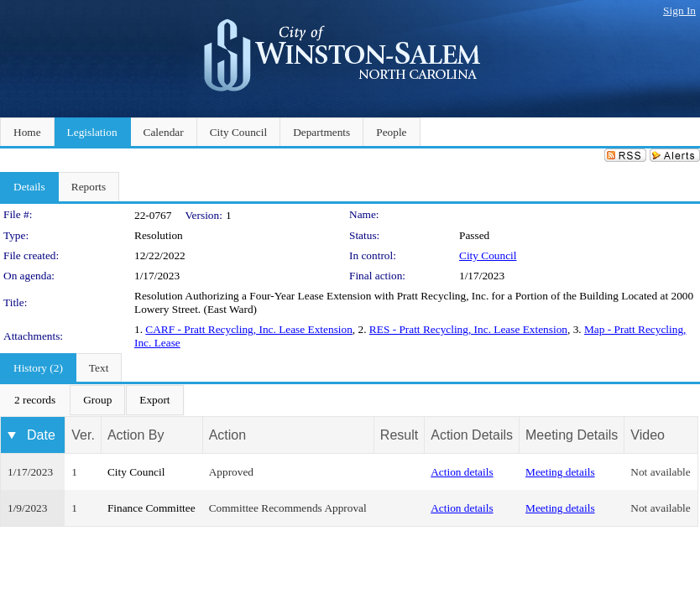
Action (227, 435)
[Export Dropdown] (154, 400)
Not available (660, 472)
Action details (462, 472)
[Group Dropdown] (97, 400)
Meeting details (560, 472)
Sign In (679, 10)
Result (399, 435)
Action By (136, 435)
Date (41, 435)
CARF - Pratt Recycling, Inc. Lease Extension (249, 329)
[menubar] (92, 400)
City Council (488, 255)
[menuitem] (35, 400)
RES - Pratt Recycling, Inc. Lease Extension (468, 329)
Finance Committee (151, 508)
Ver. (83, 435)
